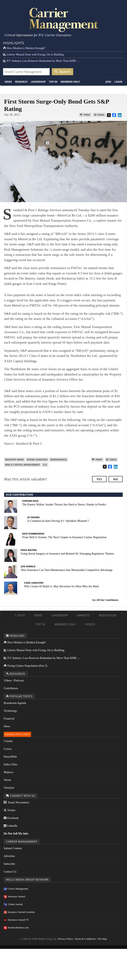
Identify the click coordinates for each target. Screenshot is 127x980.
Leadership (38, 82)
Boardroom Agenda (15, 703)
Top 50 (53, 82)
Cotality (8, 741)
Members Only (70, 82)
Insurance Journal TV (16, 920)
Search (62, 72)
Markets (83, 615)
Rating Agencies (37, 460)
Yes (99, 479)
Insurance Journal (14, 897)
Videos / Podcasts (14, 681)
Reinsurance (59, 460)
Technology (10, 711)
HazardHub (10, 757)
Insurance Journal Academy (19, 912)
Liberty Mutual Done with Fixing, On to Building (33, 55)
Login (118, 82)
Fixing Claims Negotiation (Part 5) (25, 666)
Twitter (10, 810)
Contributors (11, 688)
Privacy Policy (65, 939)
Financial (9, 719)
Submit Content (13, 848)
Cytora (8, 749)
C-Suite (20, 615)
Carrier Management (16, 889)
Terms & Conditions (85, 939)
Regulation (108, 615)
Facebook (11, 818)
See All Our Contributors (105, 600)
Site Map (102, 939)
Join (108, 82)
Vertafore (9, 788)
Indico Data (10, 764)
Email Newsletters (16, 802)
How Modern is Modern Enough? (24, 48)
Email (99, 115)
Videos (90, 624)
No (116, 479)
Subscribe (9, 864)
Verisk (7, 780)
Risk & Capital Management (22, 465)
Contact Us (10, 872)
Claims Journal (13, 904)
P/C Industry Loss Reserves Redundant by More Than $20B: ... (41, 61)
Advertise (9, 856)
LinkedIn (11, 826)
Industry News (15, 460)
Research (21, 82)
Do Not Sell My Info (16, 834)
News (8, 82)
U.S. (45, 465)
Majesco (8, 772)
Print (85, 115)
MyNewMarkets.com (16, 928)
